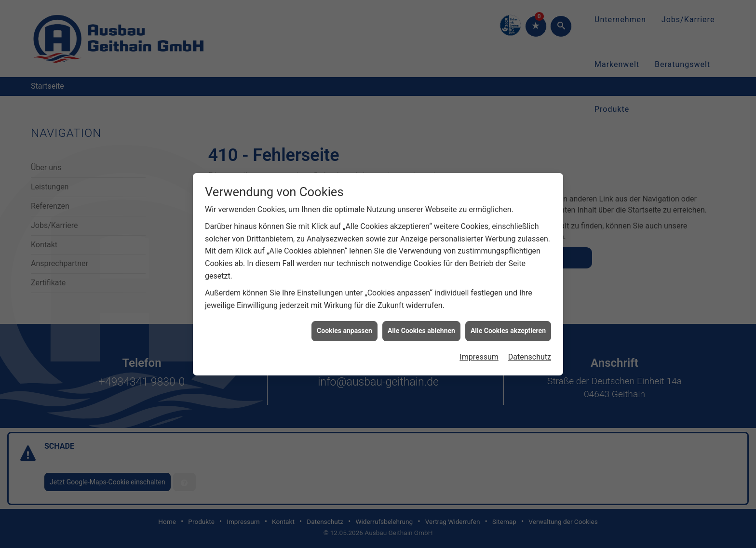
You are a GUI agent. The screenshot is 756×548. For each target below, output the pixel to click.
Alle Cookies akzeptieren (508, 328)
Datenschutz (530, 354)
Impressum (479, 354)
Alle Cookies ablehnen (421, 328)
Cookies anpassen (344, 328)
